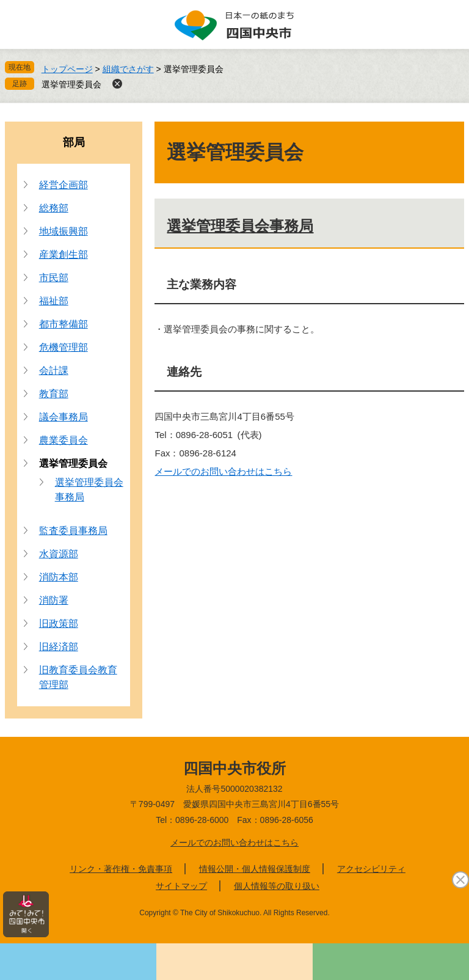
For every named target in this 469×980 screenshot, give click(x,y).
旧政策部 (59, 623)
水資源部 (59, 554)
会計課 (54, 371)
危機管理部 (64, 347)
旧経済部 (59, 647)
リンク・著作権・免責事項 (121, 869)
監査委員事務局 (73, 531)
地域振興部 (64, 231)
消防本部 (59, 577)
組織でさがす (128, 69)
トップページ (67, 69)
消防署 (54, 600)
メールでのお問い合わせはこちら (223, 471)
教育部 (54, 394)
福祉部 (54, 301)
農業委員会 (64, 440)
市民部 (54, 278)
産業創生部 (64, 254)
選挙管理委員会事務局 (240, 226)
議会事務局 (64, 417)
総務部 (54, 208)
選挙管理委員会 (71, 84)
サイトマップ (181, 886)
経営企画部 (64, 185)
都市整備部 (64, 324)
